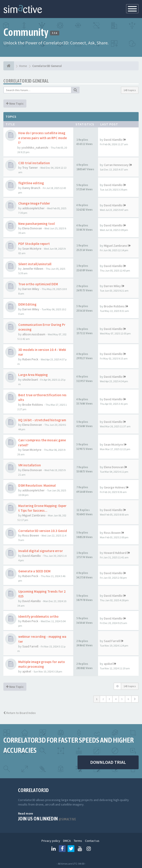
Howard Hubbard (115, 553)
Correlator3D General (26, 81)
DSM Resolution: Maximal (37, 485)
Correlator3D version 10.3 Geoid (43, 531)
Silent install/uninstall (35, 264)
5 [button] (122, 699)
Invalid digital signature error (41, 551)
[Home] (9, 66)
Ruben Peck (30, 359)
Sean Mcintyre (32, 249)
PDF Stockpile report (34, 244)
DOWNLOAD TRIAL (108, 762)
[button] (135, 699)
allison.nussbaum (34, 334)
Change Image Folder (34, 203)
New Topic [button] (15, 104)
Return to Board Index (19, 713)
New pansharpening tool (37, 224)
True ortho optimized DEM (38, 284)
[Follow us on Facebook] (62, 849)
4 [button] (116, 699)
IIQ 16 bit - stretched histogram (42, 420)
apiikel (27, 671)
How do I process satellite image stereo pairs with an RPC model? (42, 138)
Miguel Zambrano (116, 246)
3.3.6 (55, 33)
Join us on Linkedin (47, 819)
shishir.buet (30, 380)
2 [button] (103, 699)
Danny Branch (31, 188)
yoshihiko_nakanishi (35, 147)
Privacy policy (51, 841)
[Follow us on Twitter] (71, 849)
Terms (78, 841)
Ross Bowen (31, 535)
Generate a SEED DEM (34, 571)
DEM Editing (27, 304)
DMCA (67, 841)
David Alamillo (113, 140)
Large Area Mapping (33, 375)
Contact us (92, 841)
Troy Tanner (30, 168)
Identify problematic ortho (38, 616)
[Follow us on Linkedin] (53, 849)
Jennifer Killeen (33, 269)
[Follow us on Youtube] (80, 849)
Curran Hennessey (116, 165)
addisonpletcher (33, 208)
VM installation (30, 465)
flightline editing (31, 183)
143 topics (130, 90)
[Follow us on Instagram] (89, 849)
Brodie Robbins (114, 306)
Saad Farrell (30, 646)
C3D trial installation (34, 163)
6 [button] (128, 699)
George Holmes (115, 487)
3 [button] (109, 699)
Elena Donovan (32, 228)
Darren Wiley (31, 289)
